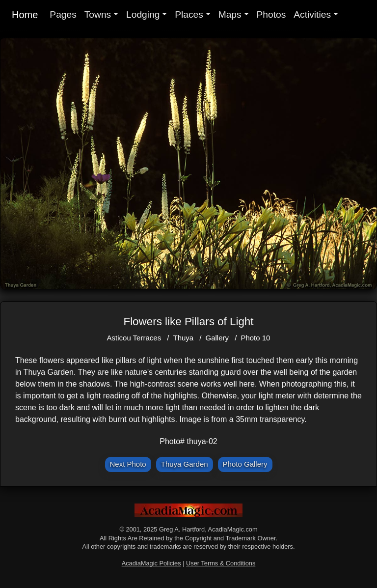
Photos (271, 14)
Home (25, 15)
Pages (63, 14)
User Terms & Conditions (221, 563)
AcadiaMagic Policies (151, 563)
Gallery (217, 338)
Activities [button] (312, 14)
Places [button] (189, 14)
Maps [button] (230, 14)
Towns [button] (98, 14)
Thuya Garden (185, 464)
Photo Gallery (245, 464)
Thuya (183, 338)
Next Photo (128, 464)
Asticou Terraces (134, 338)
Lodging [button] (143, 14)
